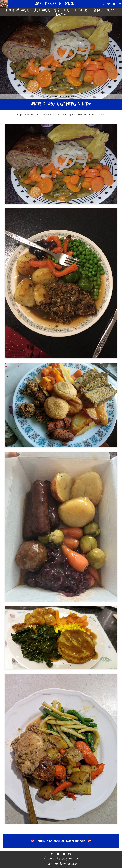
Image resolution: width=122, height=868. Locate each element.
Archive (111, 10)
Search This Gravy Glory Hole (61, 858)
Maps (67, 10)
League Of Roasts (18, 10)
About (61, 14)
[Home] (5, 4)
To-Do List (82, 10)
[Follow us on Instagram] (120, 4)
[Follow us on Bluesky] (109, 4)
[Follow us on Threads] (103, 4)
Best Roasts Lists (47, 10)
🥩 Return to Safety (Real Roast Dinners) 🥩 (61, 841)
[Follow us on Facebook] (114, 4)
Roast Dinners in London (54, 4)
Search (98, 10)
